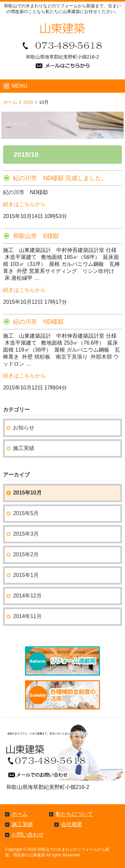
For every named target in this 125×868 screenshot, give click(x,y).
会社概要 (72, 824)
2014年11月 (27, 616)
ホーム (20, 814)
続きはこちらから (24, 204)
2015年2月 (26, 554)
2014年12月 (27, 596)
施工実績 (24, 448)
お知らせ (24, 428)
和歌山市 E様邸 (36, 236)
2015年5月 (26, 513)
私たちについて (74, 814)
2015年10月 (27, 493)
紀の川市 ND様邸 (38, 322)
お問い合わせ (28, 835)
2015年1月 (26, 575)
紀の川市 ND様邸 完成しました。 (60, 178)
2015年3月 (26, 534)
